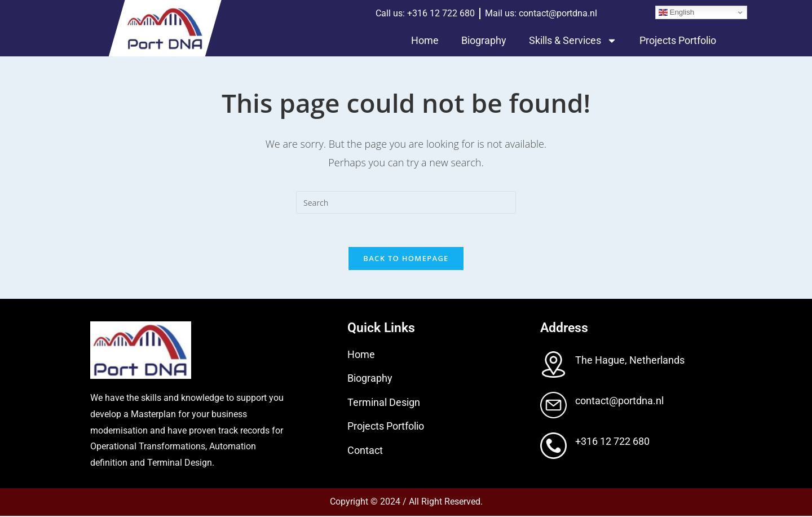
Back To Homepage (406, 259)
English (676, 12)
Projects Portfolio (678, 40)
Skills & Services (573, 41)
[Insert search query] (406, 202)
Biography (484, 40)
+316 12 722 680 (612, 442)
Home (425, 40)
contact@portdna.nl (619, 402)
